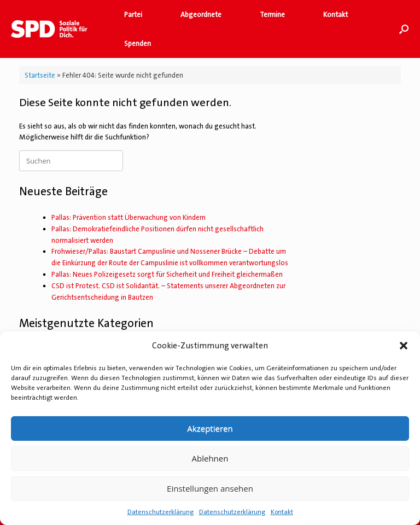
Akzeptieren (210, 428)
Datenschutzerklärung (161, 512)
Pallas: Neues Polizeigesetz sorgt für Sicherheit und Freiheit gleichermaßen (167, 274)
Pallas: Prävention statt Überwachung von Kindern (129, 217)
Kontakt (282, 512)
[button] (404, 346)
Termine (272, 14)
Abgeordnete (201, 14)
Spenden (138, 43)
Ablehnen (210, 458)
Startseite (40, 75)
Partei (133, 14)
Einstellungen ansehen (210, 488)
